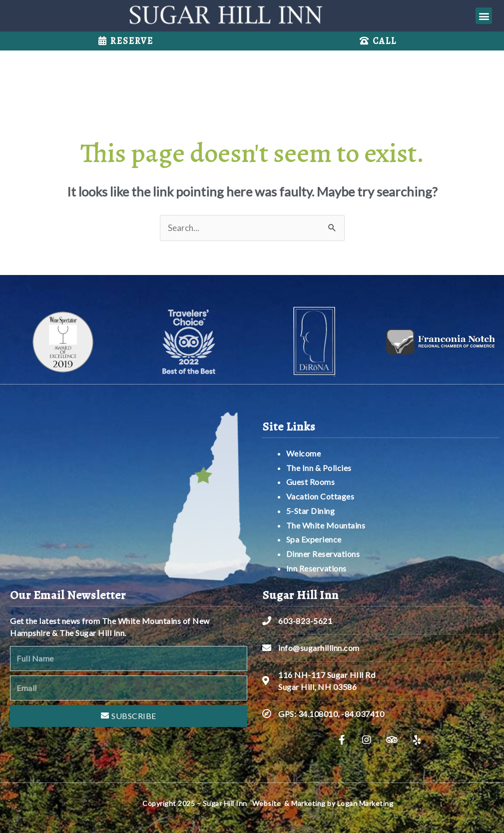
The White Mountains (326, 525)
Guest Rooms (311, 482)
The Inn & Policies (319, 468)
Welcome (304, 453)
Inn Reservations (316, 568)
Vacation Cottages (320, 496)
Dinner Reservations (323, 554)
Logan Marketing (365, 803)
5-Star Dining (311, 511)
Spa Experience (314, 539)
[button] (484, 16)
